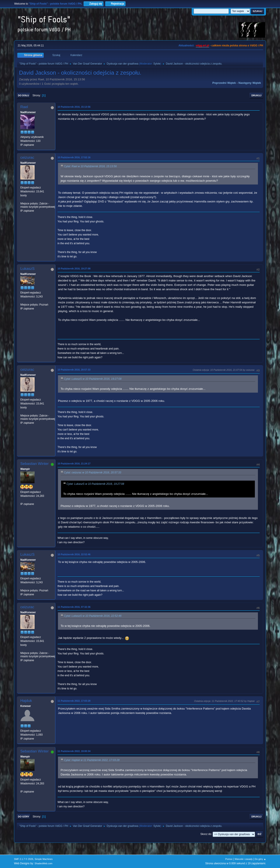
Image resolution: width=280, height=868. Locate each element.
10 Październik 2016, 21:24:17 (74, 464)
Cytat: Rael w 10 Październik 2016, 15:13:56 (90, 166)
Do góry (24, 817)
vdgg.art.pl (202, 46)
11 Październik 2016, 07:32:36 (74, 607)
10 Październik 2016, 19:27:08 (74, 269)
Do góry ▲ (260, 859)
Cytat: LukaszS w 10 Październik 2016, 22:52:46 (93, 616)
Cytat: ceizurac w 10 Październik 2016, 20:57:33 (93, 473)
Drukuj (256, 95)
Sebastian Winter (34, 464)
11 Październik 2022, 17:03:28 (74, 701)
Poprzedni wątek (224, 83)
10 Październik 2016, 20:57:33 (74, 370)
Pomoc (229, 859)
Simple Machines (44, 859)
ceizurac (27, 157)
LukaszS (27, 269)
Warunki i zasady (244, 859)
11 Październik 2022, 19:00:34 (74, 751)
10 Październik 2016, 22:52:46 (74, 554)
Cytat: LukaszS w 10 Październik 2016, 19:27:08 (93, 379)
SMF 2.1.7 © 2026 (24, 859)
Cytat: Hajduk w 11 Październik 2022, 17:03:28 (92, 760)
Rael (24, 107)
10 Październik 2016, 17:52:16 (74, 157)
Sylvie (157, 64)
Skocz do (206, 834)
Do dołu (24, 95)
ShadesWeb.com (44, 863)
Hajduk (26, 701)
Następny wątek (250, 83)
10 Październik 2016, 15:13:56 (74, 107)
